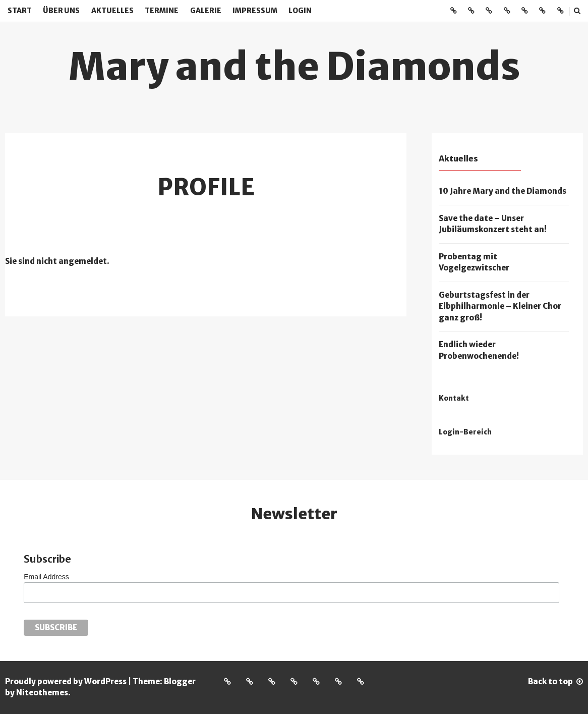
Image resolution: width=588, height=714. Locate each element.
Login (300, 11)
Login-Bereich (465, 432)
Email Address (46, 577)
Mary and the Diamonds (294, 66)
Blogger (180, 681)
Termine (162, 11)
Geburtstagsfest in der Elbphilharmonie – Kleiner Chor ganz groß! (500, 306)
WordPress (105, 681)
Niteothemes (42, 693)
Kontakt (454, 398)
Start (20, 11)
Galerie (206, 11)
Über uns (61, 11)
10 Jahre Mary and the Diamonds (503, 191)
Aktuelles (112, 11)
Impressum (255, 11)
